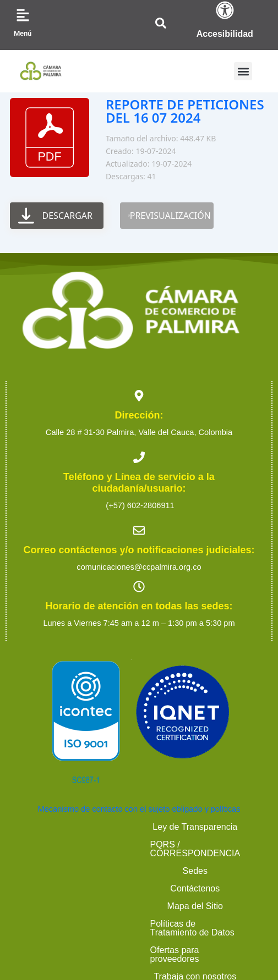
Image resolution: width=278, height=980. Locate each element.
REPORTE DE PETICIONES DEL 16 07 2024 (185, 111)
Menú (23, 33)
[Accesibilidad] (225, 10)
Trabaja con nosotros (200, 880)
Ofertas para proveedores (86, 880)
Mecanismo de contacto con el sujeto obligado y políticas (139, 809)
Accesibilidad (225, 34)
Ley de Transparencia (67, 827)
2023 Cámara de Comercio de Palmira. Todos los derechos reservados (139, 909)
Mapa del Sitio (198, 844)
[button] (243, 71)
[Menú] (23, 15)
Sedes (64, 844)
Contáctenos (124, 844)
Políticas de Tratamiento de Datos (139, 862)
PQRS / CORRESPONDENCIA (192, 827)
